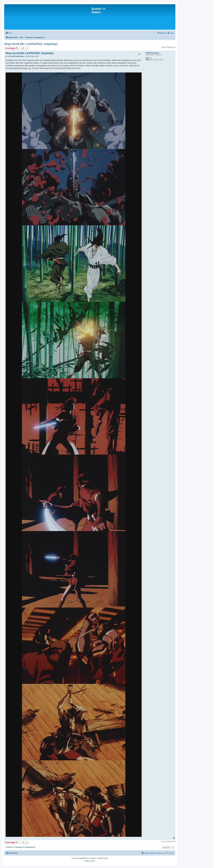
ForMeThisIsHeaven (152, 53)
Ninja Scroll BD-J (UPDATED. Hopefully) (31, 44)
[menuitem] (9, 33)
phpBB (82, 858)
